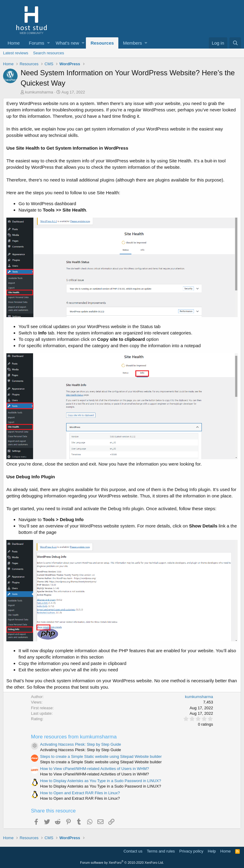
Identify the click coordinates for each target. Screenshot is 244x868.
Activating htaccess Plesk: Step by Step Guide (81, 744)
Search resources (49, 53)
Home (14, 43)
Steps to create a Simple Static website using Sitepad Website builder (101, 756)
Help (212, 851)
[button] (48, 43)
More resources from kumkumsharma (74, 737)
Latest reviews (16, 53)
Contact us (133, 851)
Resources (102, 43)
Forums (37, 43)
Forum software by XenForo (122, 863)
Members (132, 43)
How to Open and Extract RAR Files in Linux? (80, 793)
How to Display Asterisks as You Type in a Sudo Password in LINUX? (101, 781)
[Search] (235, 43)
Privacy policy (191, 851)
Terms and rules (161, 851)
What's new (68, 43)
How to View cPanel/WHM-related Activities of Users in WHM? (95, 769)
